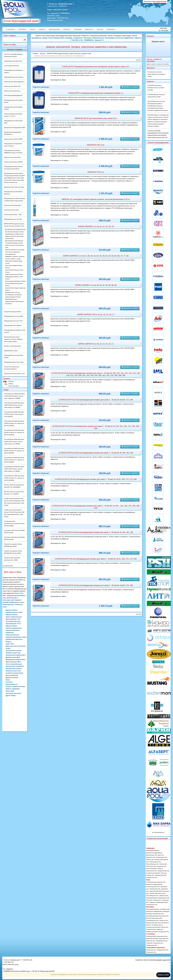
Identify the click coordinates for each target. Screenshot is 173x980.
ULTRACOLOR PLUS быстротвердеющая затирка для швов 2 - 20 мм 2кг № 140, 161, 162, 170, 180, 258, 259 (96, 427)
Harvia (17, 593)
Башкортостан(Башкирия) (154, 853)
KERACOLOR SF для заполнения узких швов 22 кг (96, 118)
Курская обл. (150, 860)
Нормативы (111, 29)
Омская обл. (163, 864)
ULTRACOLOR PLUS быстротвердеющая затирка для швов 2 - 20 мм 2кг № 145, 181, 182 (96, 453)
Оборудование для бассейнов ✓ (14, 77)
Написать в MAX (163, 975)
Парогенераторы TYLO (13, 624)
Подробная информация (41, 87)
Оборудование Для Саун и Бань (14, 362)
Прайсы (11, 384)
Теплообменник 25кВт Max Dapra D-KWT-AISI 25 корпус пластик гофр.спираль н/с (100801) (14, 469)
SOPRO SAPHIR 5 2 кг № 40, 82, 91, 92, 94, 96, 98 (96, 285)
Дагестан (161, 855)
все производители (158, 832)
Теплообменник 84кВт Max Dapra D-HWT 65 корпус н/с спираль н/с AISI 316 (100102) (14, 423)
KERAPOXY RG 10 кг (96, 145)
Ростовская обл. (151, 866)
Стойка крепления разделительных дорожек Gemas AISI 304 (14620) (14, 523)
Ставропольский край (153, 873)
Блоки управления (12, 675)
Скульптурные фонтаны (12, 66)
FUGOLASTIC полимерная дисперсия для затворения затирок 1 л (96, 93)
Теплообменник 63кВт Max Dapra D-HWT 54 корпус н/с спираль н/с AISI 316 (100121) (14, 432)
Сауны (33, 29)
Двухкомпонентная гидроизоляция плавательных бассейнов (14, 301)
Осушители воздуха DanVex (13, 312)
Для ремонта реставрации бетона (16, 229)
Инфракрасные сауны (11, 351)
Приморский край (152, 898)
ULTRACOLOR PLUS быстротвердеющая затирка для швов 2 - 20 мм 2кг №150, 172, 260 (96, 400)
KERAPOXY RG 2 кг (96, 172)
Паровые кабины (11, 626)
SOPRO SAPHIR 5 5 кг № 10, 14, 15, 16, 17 (96, 344)
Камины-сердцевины (13, 689)
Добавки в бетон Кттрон (13, 292)
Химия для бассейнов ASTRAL (13, 162)
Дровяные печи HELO (13, 657)
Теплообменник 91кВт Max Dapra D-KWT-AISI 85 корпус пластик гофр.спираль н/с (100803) (14, 405)
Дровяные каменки (12, 678)
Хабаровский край (161, 875)
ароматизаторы (12, 598)
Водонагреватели (12, 684)
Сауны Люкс (10, 644)
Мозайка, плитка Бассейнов (13, 346)
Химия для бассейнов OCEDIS (13, 139)
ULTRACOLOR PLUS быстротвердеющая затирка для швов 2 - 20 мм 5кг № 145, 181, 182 (96, 532)
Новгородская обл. (155, 862)
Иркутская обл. (151, 857)
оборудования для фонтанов (13, 61)
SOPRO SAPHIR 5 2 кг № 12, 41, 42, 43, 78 (96, 227)
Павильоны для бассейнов (12, 157)
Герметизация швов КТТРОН (14, 274)
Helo (4, 596)
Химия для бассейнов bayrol (13, 205)
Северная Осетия (157, 925)
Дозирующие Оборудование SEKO (15, 128)
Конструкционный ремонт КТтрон (16, 281)
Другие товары (11, 696)
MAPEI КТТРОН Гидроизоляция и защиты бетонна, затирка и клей (69, 54)
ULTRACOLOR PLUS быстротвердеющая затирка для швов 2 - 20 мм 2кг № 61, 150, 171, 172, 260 (96, 479)
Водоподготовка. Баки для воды (14, 187)
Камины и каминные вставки (15, 687)
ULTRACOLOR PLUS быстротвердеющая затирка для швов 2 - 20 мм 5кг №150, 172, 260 (96, 585)
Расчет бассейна (14, 386)
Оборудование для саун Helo (13, 219)
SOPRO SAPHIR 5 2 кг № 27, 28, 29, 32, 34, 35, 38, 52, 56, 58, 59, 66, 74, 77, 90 (96, 256)
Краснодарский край (153, 851)
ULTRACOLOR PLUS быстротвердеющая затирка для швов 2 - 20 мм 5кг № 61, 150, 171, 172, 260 (96, 559)
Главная (35, 54)
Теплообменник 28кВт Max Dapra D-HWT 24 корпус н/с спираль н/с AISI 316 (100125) (14, 460)
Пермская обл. (164, 896)
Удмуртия (153, 902)
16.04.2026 (156, 88)
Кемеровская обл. (162, 857)
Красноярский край (156, 891)
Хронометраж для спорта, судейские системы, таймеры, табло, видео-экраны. (13, 339)
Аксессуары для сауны (13, 693)
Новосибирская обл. (153, 864)
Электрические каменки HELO (16, 655)
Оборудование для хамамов (13, 325)
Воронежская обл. (152, 855)
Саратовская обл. (152, 871)
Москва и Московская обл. (158, 893)
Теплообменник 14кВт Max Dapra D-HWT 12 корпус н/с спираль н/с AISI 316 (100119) (14, 478)
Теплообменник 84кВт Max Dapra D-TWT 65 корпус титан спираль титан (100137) (14, 414)
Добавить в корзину (130, 87)
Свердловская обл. (164, 871)
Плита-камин (10, 691)
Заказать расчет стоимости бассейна (158, 64)
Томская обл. (150, 875)
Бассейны (23, 29)
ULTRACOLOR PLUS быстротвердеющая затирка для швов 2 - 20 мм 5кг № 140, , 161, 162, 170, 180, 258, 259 (96, 507)
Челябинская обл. (152, 878)
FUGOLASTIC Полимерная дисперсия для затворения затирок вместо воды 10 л (96, 67)
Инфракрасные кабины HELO (16, 660)
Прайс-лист (89, 29)
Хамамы (42, 29)
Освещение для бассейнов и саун (14, 374)
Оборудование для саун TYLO (13, 321)
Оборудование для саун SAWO (14, 316)
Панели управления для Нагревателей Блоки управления (14, 630)
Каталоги (11, 381)
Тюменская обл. (151, 929)
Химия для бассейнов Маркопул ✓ (15, 82)
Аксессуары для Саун (13, 621)
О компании (11, 29)
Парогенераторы (8, 605)
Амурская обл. (161, 882)
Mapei (64, 80)
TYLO (21, 593)
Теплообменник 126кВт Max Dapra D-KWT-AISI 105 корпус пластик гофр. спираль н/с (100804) (14, 396)
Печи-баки (9, 682)
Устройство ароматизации (14, 673)
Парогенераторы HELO (13, 662)
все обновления (8, 566)
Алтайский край (151, 882)
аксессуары (7, 600)
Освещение (78, 29)
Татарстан (164, 873)
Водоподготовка (54, 29)
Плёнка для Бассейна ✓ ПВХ (13, 215)
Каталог (43, 54)
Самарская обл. (162, 866)
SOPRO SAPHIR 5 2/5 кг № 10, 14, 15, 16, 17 (96, 315)
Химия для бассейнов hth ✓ (13, 91)
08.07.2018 (158, 106)
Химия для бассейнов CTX (12, 86)
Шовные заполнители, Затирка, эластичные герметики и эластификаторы (15, 252)
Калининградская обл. (153, 887)
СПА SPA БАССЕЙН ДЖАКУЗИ (13, 96)
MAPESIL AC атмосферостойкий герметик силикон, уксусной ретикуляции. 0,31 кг (96, 199)
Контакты (100, 29)
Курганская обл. (164, 916)
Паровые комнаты (12, 615)
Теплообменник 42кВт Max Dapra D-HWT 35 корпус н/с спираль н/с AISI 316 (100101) (14, 451)
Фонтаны (67, 29)
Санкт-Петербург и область (155, 869)
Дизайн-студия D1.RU (164, 960)
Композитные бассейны (11, 210)
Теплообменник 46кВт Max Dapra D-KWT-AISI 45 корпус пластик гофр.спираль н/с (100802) (14, 442)
